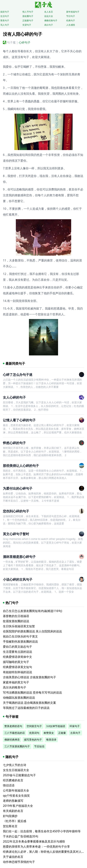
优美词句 (34, 733)
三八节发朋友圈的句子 (17, 746)
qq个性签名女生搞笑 (16, 796)
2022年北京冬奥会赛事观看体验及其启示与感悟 (34, 841)
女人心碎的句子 (14, 397)
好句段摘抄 (10, 816)
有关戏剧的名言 (13, 811)
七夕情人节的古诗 (15, 765)
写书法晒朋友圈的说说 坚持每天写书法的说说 (32, 692)
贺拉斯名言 (10, 826)
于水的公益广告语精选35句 (21, 836)
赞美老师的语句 (13, 726)
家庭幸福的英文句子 (16, 682)
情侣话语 (9, 785)
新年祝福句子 (73, 12)
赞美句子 (5, 20)
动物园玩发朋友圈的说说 (19, 698)
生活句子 (5, 16)
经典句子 (71, 20)
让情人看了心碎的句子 (19, 420)
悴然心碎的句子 (14, 443)
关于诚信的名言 (13, 857)
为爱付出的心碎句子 (18, 488)
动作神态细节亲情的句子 (19, 862)
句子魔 (11, 42)
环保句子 (75, 726)
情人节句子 (28, 12)
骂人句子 (5, 25)
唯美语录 (51, 740)
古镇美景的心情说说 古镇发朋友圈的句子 (29, 677)
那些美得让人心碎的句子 (21, 466)
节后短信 (39, 746)
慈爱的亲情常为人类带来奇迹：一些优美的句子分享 (36, 847)
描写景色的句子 (33, 740)
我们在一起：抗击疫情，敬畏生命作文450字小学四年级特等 (42, 831)
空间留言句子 (34, 726)
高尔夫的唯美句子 (15, 687)
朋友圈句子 (28, 16)
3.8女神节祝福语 (56, 726)
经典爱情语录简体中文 (17, 657)
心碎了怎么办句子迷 (18, 375)
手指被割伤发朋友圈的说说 (20, 641)
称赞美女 (49, 733)
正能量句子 (28, 20)
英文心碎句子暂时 (16, 534)
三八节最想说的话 (15, 733)
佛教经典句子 (51, 20)
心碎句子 (25, 42)
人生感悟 (71, 25)
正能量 (62, 733)
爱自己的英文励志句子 (17, 647)
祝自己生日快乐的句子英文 (20, 636)
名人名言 (49, 12)
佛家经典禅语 (12, 740)
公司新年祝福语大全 (16, 790)
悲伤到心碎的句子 (16, 511)
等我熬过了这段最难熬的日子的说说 (26, 708)
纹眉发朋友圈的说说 (16, 621)
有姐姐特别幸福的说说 (17, 672)
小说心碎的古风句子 (18, 579)
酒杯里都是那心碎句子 (19, 557)
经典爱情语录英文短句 (17, 667)
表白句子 (49, 25)
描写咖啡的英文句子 (16, 662)
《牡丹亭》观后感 (15, 821)
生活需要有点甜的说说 (17, 652)
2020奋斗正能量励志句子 (19, 775)
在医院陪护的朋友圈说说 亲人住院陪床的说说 (32, 631)
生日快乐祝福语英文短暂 (19, 626)
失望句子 (27, 25)
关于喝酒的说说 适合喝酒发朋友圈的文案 (29, 703)
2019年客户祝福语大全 (18, 806)
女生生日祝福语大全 (16, 770)
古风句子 (75, 733)
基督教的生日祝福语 (16, 616)
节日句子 (71, 16)
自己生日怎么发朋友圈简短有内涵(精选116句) (32, 611)
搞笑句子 (5, 12)
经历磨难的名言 (13, 780)
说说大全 (49, 16)
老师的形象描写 (13, 801)
